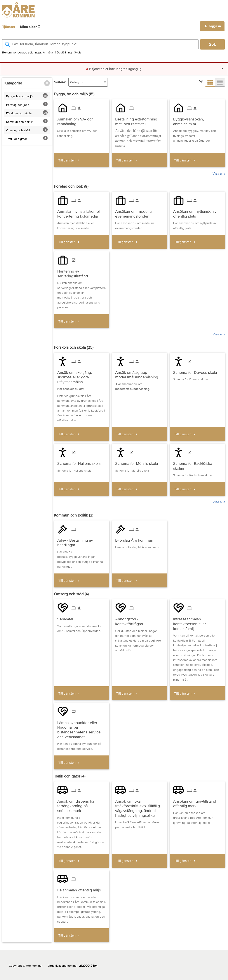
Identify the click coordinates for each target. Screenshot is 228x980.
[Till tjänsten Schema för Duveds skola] (197, 371)
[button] (47, 83)
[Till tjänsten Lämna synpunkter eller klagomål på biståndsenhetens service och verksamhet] (82, 728)
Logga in (213, 26)
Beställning (64, 52)
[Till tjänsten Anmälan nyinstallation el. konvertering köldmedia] (82, 212)
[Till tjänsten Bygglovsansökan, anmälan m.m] (198, 120)
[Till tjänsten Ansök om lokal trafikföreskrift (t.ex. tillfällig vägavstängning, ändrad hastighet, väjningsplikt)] (140, 807)
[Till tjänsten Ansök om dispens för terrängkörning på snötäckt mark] (82, 804)
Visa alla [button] (219, 173)
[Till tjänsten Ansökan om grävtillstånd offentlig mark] (198, 802)
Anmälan (49, 52)
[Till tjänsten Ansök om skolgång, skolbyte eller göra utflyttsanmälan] (82, 376)
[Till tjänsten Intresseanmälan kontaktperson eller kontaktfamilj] (198, 622)
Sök (212, 44)
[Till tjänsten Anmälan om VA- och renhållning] (82, 120)
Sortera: (60, 82)
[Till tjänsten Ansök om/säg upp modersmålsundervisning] (140, 373)
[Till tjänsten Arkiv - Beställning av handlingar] (82, 541)
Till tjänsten (67, 160)
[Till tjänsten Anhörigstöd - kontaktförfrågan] (140, 620)
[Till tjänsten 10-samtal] (67, 617)
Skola (78, 52)
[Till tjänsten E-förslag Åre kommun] (136, 539)
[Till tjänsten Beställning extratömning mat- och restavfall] (140, 120)
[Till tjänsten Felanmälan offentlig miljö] (81, 888)
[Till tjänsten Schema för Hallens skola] (81, 462)
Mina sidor (31, 27)
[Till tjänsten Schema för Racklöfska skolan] (198, 464)
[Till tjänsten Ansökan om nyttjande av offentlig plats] (198, 212)
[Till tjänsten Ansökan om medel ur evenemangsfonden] (140, 212)
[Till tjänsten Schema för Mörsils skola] (138, 462)
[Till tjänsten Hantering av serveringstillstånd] (82, 272)
